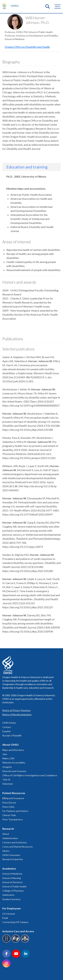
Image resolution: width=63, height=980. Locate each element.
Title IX (6, 780)
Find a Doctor (9, 803)
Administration (10, 838)
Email (5, 918)
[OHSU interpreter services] (25, 942)
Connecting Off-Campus (15, 922)
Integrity (7, 767)
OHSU (15, 6)
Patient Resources (14, 793)
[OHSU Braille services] (7, 942)
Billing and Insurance (13, 798)
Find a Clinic (8, 807)
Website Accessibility (14, 763)
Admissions (8, 895)
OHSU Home (9, 723)
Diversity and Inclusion (14, 771)
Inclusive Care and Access (18, 931)
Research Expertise (13, 859)
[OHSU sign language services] (16, 942)
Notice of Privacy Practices (16, 710)
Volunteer (8, 784)
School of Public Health (14, 886)
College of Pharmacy (13, 891)
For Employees (12, 908)
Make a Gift (8, 758)
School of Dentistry (13, 882)
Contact (7, 727)
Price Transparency (13, 819)
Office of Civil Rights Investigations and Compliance (30, 775)
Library (6, 851)
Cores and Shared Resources (18, 847)
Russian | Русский (12, 735)
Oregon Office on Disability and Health (27, 47)
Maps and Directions (13, 750)
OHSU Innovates (11, 855)
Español (6, 731)
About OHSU (10, 745)
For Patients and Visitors (15, 811)
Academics (9, 868)
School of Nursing (12, 878)
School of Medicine (12, 874)
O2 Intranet (9, 914)
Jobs (5, 754)
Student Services (11, 899)
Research (8, 829)
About (6, 834)
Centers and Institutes (15, 842)
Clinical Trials (9, 815)
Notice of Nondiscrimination (17, 714)
